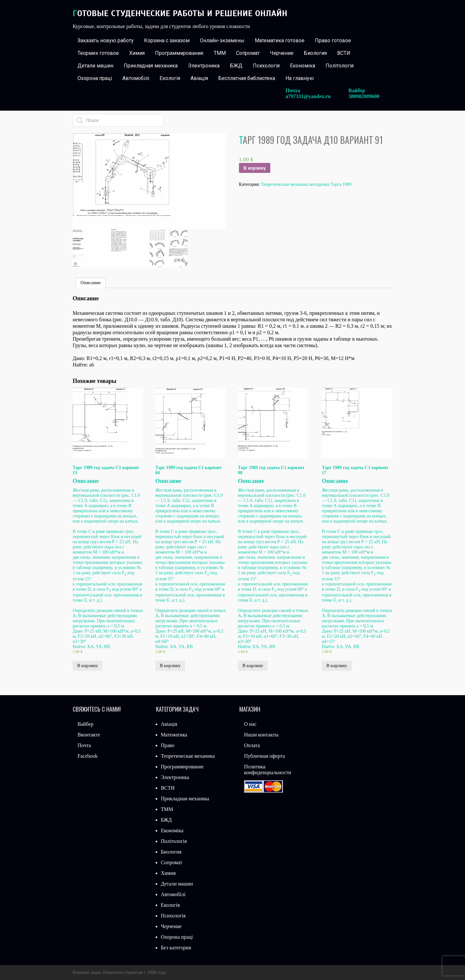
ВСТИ (344, 53)
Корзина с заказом (167, 40)
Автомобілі (136, 78)
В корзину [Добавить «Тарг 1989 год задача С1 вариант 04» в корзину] (170, 666)
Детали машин (95, 66)
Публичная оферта (264, 756)
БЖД (236, 66)
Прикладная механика (151, 66)
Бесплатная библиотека (247, 78)
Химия (137, 53)
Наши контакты (261, 735)
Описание (91, 283)
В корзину (255, 168)
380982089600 (364, 96)
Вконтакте (89, 735)
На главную (300, 78)
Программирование (179, 53)
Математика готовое (280, 40)
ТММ (220, 53)
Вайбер (85, 724)
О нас (250, 724)
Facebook (88, 756)
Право (168, 745)
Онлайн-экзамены (222, 40)
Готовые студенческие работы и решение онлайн (180, 13)
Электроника (204, 66)
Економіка (303, 66)
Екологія (170, 78)
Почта (84, 745)
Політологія (340, 66)
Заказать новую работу (106, 40)
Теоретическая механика (188, 756)
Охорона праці (95, 78)
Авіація (199, 78)
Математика (174, 735)
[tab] (91, 283)
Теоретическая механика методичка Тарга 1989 (306, 184)
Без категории (176, 948)
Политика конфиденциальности (268, 770)
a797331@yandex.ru (308, 96)
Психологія (266, 66)
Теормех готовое (98, 53)
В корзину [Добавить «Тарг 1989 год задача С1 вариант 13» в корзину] (88, 666)
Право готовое (333, 40)
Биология (315, 53)
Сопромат (248, 53)
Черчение (282, 53)
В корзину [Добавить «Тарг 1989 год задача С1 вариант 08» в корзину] (253, 666)
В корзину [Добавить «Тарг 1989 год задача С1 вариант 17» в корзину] (337, 666)
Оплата (252, 745)
